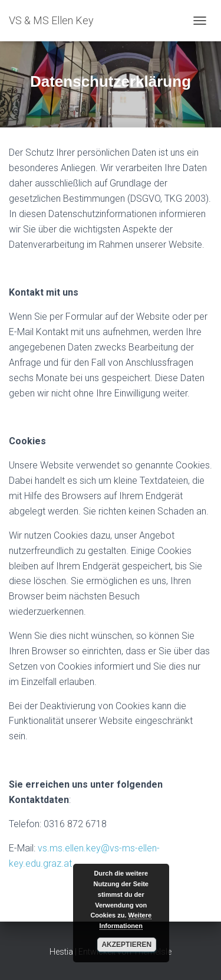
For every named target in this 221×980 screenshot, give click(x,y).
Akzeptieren (126, 945)
